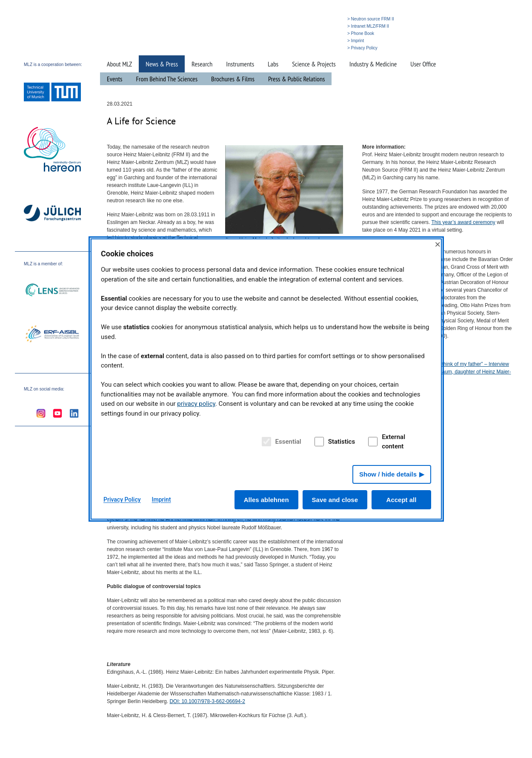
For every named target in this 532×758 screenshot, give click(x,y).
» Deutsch (327, 48)
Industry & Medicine (373, 64)
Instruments (240, 64)
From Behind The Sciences (167, 79)
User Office (423, 64)
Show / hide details (388, 474)
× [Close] (438, 244)
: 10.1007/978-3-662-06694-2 (207, 701)
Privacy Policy (122, 500)
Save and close (335, 500)
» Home (284, 48)
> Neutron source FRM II (371, 19)
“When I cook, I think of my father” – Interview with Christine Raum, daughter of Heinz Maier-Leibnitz (459, 372)
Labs (273, 64)
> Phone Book (361, 33)
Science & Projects (314, 64)
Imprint (162, 500)
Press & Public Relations (297, 79)
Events (115, 79)
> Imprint (356, 41)
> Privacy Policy (362, 48)
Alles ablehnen (266, 500)
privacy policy (196, 404)
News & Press (162, 64)
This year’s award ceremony (463, 222)
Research (202, 64)
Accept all (402, 500)
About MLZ (119, 64)
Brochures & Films (233, 79)
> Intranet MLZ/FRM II (368, 26)
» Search (304, 48)
